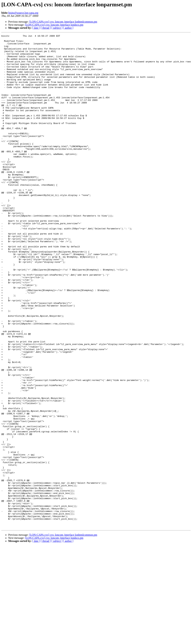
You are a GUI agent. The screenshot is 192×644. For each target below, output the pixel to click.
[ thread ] (46, 28)
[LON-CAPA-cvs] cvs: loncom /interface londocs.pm (54, 25)
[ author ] (68, 28)
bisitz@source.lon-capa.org (23, 13)
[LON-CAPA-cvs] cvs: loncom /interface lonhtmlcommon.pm (63, 22)
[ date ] (36, 28)
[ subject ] (57, 28)
